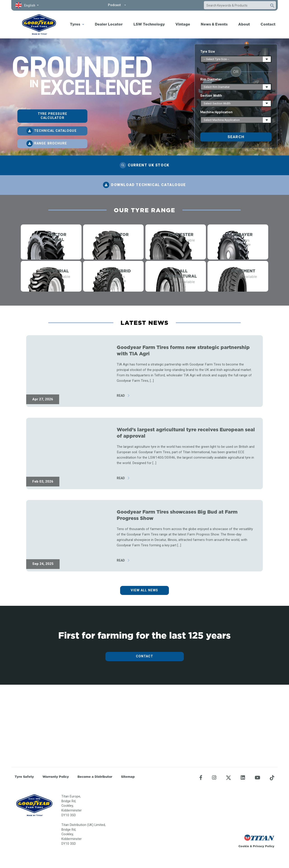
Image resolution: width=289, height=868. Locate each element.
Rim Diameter (211, 79)
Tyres (75, 24)
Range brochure (51, 143)
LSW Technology (149, 24)
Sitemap (128, 777)
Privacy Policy (264, 846)
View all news (144, 665)
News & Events (214, 24)
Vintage (183, 24)
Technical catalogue (55, 131)
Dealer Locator (109, 24)
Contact (268, 24)
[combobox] (235, 5)
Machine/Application (216, 112)
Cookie (244, 846)
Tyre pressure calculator (52, 116)
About (244, 24)
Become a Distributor (95, 777)
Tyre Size (208, 52)
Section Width (211, 96)
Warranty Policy (56, 777)
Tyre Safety (24, 777)
